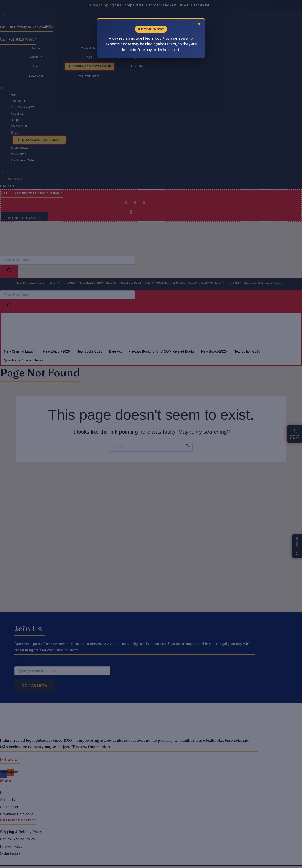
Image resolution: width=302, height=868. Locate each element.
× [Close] (198, 23)
